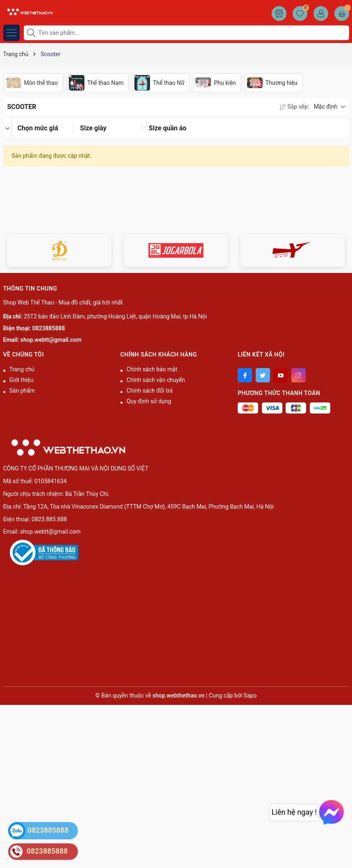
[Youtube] (280, 375)
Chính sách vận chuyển (156, 380)
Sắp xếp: (294, 107)
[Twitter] (263, 375)
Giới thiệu (22, 380)
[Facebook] (245, 375)
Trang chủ (22, 369)
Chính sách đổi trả (150, 391)
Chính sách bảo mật (152, 369)
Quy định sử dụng (149, 401)
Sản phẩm (22, 391)
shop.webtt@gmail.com (51, 340)
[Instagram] (299, 375)
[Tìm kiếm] (32, 33)
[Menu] (11, 33)
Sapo (250, 695)
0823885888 (49, 328)
